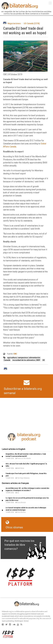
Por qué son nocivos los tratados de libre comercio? (19, 545)
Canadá (7, 360)
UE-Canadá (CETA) (32, 23)
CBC (15, 354)
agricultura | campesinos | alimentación (24, 358)
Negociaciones (14, 23)
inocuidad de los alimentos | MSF (26, 360)
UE (44, 360)
